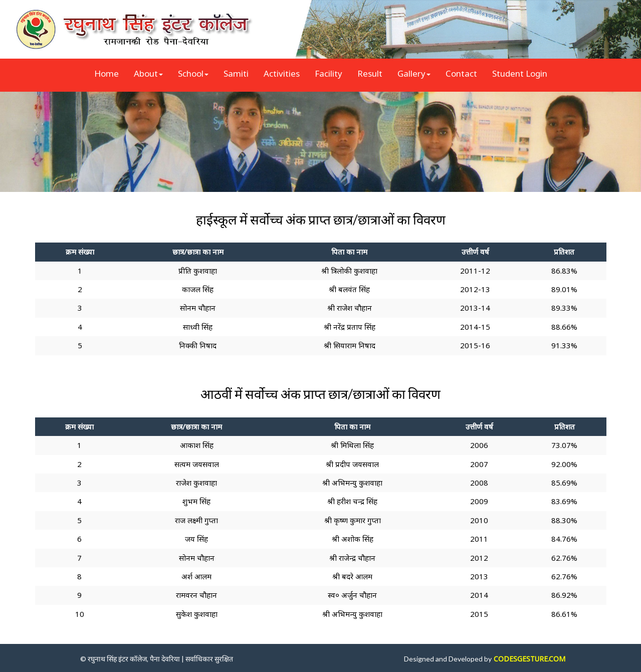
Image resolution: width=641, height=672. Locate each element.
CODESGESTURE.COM (529, 659)
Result (370, 73)
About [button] (148, 73)
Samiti (236, 73)
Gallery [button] (414, 73)
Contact (461, 73)
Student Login (520, 73)
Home (106, 73)
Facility (329, 73)
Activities (282, 73)
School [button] (193, 73)
